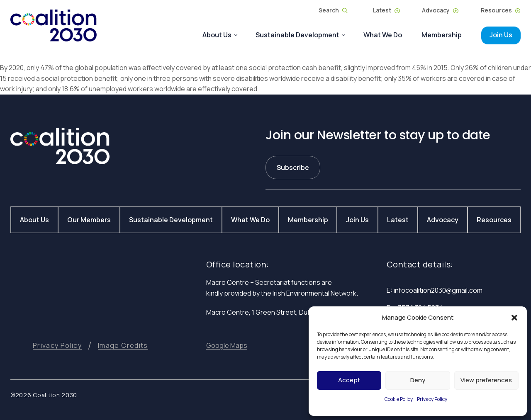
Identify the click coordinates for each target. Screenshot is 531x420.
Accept (349, 380)
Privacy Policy (432, 399)
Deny (418, 380)
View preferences (486, 380)
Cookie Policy (399, 399)
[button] (514, 318)
